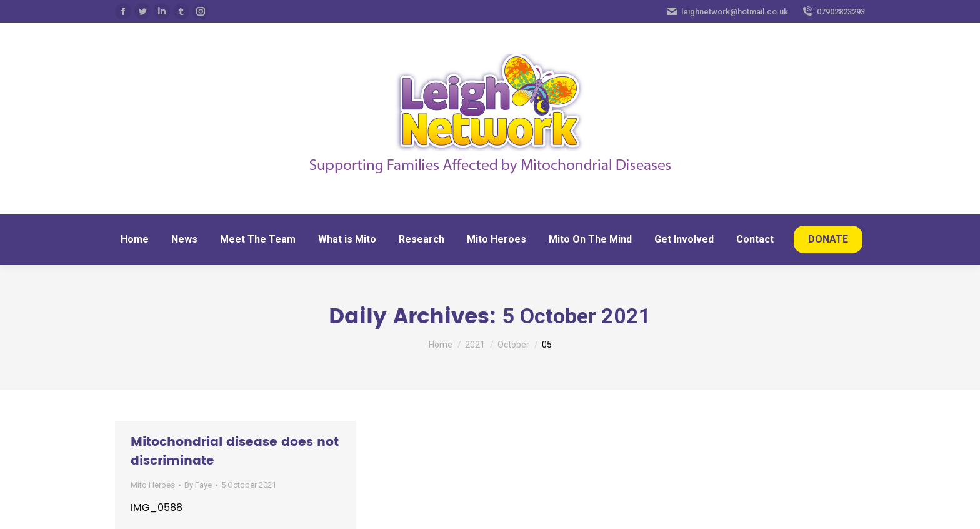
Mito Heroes (153, 485)
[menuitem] (135, 239)
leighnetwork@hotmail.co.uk (727, 11)
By (198, 485)
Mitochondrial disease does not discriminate (235, 452)
